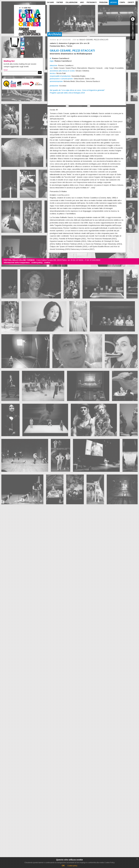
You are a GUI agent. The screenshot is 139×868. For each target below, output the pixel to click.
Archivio (114, 2)
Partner (60, 2)
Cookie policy (72, 866)
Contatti (131, 2)
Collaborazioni (72, 2)
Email (6, 70)
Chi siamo (50, 2)
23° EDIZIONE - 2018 (68, 40)
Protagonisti (92, 2)
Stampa (122, 2)
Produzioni (103, 2)
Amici (82, 2)
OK (40, 73)
